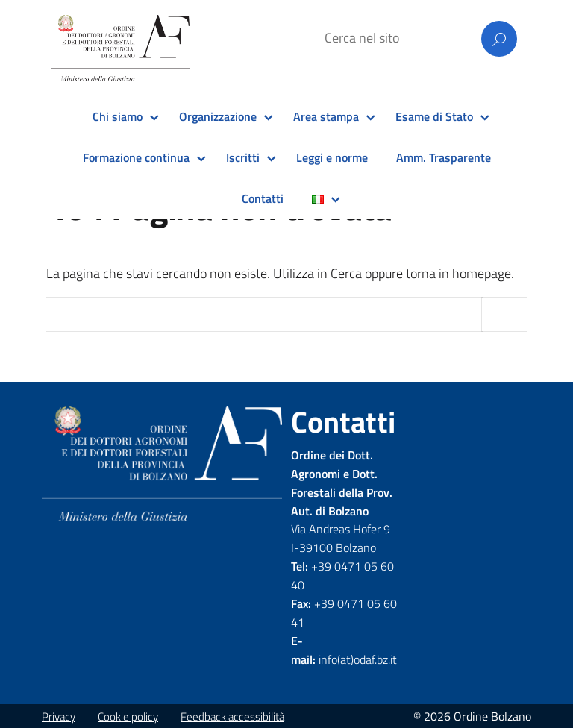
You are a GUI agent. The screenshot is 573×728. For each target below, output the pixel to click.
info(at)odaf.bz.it (358, 659)
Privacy (59, 716)
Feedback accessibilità (232, 716)
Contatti (263, 198)
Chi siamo (118, 116)
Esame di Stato (434, 116)
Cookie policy (128, 716)
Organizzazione (218, 116)
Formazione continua (136, 157)
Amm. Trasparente (444, 157)
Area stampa (326, 116)
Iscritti (243, 157)
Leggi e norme (332, 157)
